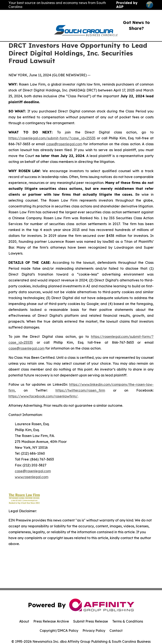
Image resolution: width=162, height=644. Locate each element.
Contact (116, 631)
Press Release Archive (51, 621)
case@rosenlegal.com (64, 144)
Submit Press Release (91, 621)
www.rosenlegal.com (32, 477)
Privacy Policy (94, 631)
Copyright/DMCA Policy (59, 631)
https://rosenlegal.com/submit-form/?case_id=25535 (52, 138)
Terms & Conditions (128, 621)
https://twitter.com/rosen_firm (80, 390)
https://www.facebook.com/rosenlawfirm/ (43, 396)
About (24, 621)
